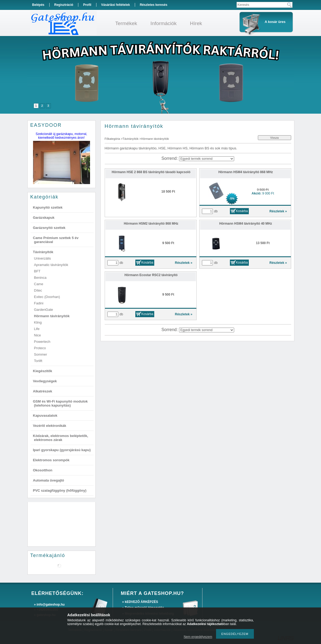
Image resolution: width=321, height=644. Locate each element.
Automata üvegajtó (49, 480)
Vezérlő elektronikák (50, 426)
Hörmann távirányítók (52, 316)
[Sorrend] (207, 159)
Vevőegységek (45, 381)
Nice (38, 335)
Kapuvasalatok (45, 416)
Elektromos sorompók (51, 460)
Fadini (39, 303)
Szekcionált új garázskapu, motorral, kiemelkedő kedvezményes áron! (61, 136)
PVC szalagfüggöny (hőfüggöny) (60, 490)
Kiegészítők (43, 371)
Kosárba (242, 211)
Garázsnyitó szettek (49, 228)
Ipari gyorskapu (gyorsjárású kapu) (62, 450)
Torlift (38, 361)
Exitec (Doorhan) (47, 297)
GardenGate (44, 310)
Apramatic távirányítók (51, 265)
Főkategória (112, 139)
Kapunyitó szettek (48, 207)
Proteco (40, 348)
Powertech (42, 342)
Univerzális (43, 258)
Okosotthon (43, 470)
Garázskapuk (44, 218)
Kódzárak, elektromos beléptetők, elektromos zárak (61, 438)
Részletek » (278, 211)
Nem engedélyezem (198, 637)
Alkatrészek (43, 391)
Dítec (38, 290)
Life (37, 329)
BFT (37, 271)
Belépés (38, 5)
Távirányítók (43, 252)
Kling (38, 322)
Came (39, 284)
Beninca (40, 278)
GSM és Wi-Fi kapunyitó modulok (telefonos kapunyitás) (60, 403)
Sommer (41, 354)
